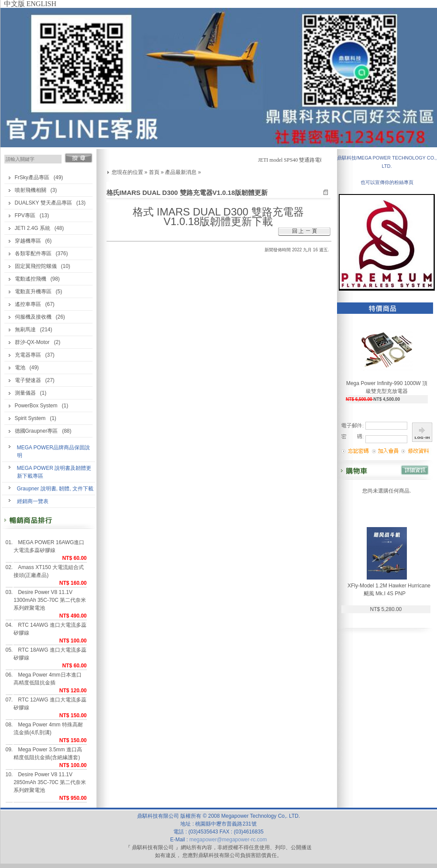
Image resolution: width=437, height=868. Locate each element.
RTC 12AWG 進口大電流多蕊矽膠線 (50, 704)
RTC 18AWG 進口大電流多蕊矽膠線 (50, 654)
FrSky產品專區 (32, 177)
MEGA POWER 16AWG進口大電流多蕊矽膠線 (49, 546)
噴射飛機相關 (31, 190)
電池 (20, 368)
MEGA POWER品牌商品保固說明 (53, 451)
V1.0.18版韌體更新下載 (218, 221)
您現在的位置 (127, 172)
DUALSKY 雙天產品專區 (43, 203)
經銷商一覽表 (33, 501)
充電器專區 (28, 355)
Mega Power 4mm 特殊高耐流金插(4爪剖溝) (48, 729)
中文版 (14, 4)
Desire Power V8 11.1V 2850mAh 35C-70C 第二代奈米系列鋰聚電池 (50, 782)
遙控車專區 (28, 304)
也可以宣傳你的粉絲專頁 (387, 182)
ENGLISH (41, 4)
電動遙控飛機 (31, 279)
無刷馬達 (25, 330)
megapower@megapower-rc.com (228, 840)
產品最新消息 (181, 172)
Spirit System (30, 418)
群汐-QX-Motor (32, 342)
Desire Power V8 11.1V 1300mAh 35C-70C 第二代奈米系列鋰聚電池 (50, 600)
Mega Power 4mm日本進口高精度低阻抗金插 (47, 679)
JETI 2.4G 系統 (33, 228)
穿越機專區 (28, 241)
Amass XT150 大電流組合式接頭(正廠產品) (49, 571)
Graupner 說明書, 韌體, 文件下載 (55, 489)
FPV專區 (25, 215)
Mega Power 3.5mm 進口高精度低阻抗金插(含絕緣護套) (48, 753)
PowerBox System (36, 406)
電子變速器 (28, 380)
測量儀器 (25, 393)
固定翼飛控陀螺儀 (36, 266)
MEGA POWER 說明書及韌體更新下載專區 (54, 472)
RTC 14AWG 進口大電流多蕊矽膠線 (50, 629)
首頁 (154, 172)
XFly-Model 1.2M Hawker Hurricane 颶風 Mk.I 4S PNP (389, 590)
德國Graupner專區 (36, 431)
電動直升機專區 (33, 292)
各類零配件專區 (33, 253)
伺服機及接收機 (33, 317)
